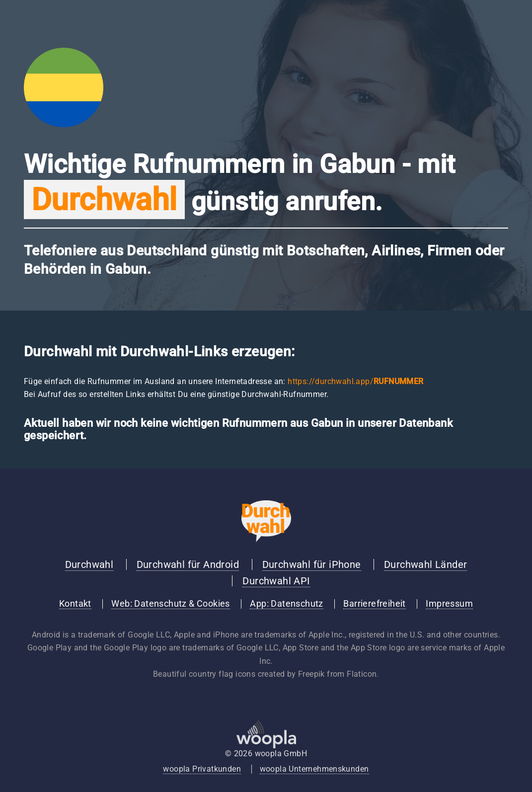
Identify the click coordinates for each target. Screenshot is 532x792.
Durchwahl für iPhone (312, 564)
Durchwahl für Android (188, 564)
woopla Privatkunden (202, 769)
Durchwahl (89, 564)
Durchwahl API (276, 581)
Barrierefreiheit (374, 604)
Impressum (449, 604)
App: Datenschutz (286, 604)
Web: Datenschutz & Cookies (170, 604)
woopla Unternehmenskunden (314, 769)
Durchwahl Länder (425, 564)
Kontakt (75, 604)
